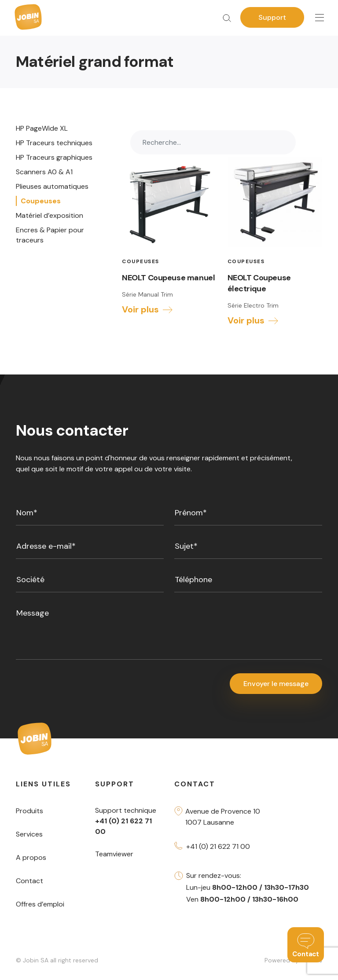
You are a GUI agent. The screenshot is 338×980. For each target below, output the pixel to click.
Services (29, 834)
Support (272, 17)
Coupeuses (41, 201)
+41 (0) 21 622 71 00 (218, 846)
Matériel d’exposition (50, 215)
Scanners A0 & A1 (44, 172)
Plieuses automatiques (52, 186)
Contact (29, 881)
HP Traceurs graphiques (54, 157)
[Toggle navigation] (320, 18)
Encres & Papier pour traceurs (50, 235)
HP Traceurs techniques (54, 143)
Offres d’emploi (40, 904)
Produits (29, 811)
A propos (31, 857)
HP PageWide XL (42, 128)
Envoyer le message (276, 684)
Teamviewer (114, 854)
